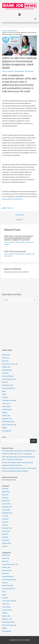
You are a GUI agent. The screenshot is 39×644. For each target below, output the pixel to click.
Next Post (19, 220)
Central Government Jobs (10, 364)
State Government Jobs (9, 425)
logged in (14, 272)
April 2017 (5, 546)
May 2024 (5, 495)
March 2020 (6, 540)
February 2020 (7, 543)
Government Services (8, 388)
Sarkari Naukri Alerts (8, 422)
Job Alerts (5, 397)
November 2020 (7, 528)
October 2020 (6, 531)
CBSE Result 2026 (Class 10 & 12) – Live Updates (17, 454)
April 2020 (5, 537)
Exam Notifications (8, 376)
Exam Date (5, 373)
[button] (19, 15)
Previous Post (19, 215)
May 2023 (5, 522)
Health (4, 394)
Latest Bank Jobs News (9, 400)
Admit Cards (6, 355)
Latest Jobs (6, 403)
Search (4, 437)
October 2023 (6, 510)
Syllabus (5, 428)
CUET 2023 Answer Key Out (15, 251)
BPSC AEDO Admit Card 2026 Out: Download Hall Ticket (19, 451)
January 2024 (6, 504)
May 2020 (5, 534)
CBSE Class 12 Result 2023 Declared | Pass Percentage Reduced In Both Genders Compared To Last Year (19, 238)
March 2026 (6, 492)
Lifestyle (5, 413)
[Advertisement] (19, 325)
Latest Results (6, 407)
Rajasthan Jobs (7, 419)
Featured (5, 382)
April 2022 (5, 525)
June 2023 (5, 519)
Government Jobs (30, 254)
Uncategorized (6, 431)
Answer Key (6, 358)
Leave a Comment (8, 71)
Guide (4, 391)
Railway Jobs (6, 416)
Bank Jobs (5, 361)
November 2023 (7, 507)
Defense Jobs (6, 367)
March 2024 (6, 501)
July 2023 (5, 516)
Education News (19, 71)
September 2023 (7, 513)
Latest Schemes (7, 409)
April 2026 (5, 489)
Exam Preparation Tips (9, 379)
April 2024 (5, 498)
